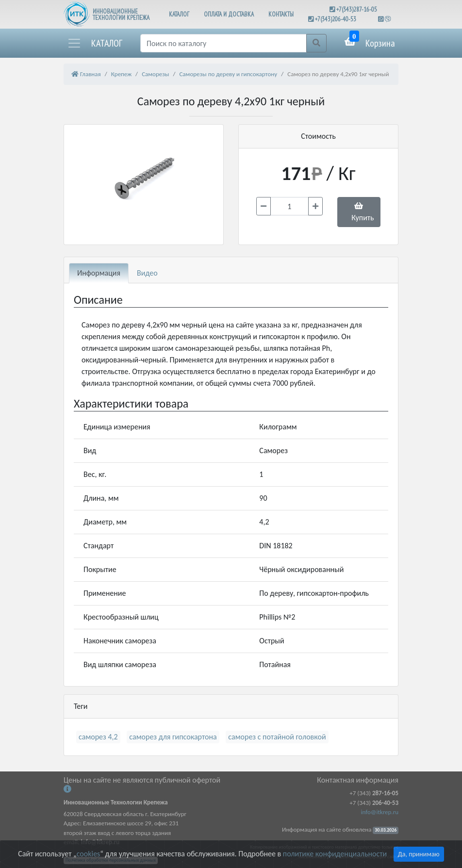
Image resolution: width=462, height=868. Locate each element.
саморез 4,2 (98, 737)
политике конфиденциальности (335, 854)
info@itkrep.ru (380, 812)
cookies (88, 854)
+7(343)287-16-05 (357, 9)
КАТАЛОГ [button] (179, 14)
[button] (95, 43)
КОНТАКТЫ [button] (281, 14)
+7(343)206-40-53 (336, 19)
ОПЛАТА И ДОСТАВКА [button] (229, 14)
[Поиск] (223, 43)
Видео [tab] (147, 273)
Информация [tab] (99, 273)
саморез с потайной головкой (277, 737)
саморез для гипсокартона (173, 737)
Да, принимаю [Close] (419, 854)
